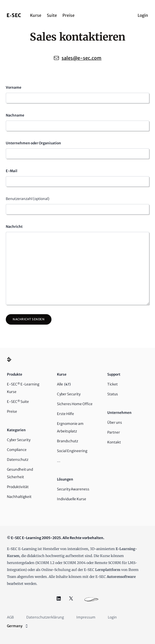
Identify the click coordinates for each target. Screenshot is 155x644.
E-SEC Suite (18, 402)
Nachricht (14, 227)
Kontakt (114, 442)
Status (113, 394)
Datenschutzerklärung (45, 617)
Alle (64, 384)
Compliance (17, 450)
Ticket (112, 384)
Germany (18, 626)
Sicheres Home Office (75, 404)
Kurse (36, 15)
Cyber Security (19, 440)
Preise (69, 15)
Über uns (115, 422)
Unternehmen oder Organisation (33, 143)
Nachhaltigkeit (19, 497)
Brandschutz (68, 441)
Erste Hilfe (65, 414)
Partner (114, 432)
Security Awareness (73, 489)
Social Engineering (72, 451)
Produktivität (18, 487)
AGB (10, 617)
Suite (52, 15)
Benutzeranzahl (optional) (28, 199)
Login (143, 15)
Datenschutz (18, 460)
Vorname (14, 87)
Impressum (86, 617)
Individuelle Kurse (72, 499)
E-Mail (12, 171)
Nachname (15, 115)
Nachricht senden (29, 319)
